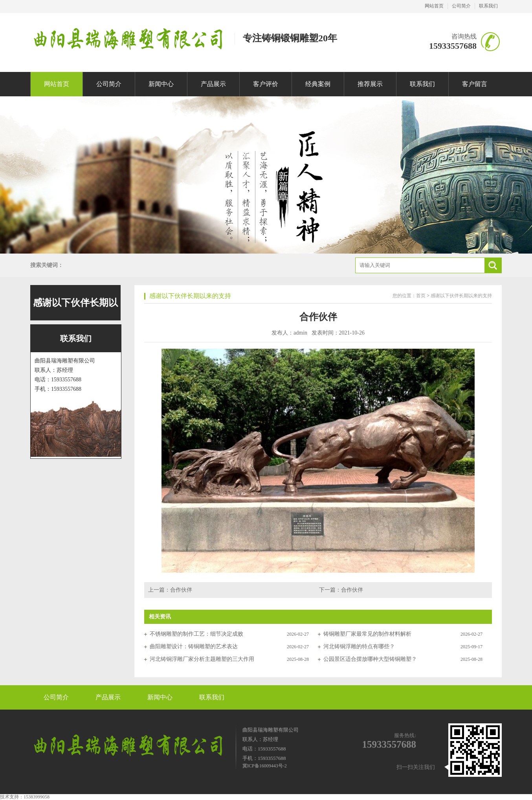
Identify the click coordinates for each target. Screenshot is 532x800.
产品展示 (213, 84)
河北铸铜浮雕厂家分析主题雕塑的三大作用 (202, 659)
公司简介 (461, 6)
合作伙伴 (181, 590)
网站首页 (434, 6)
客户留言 (475, 84)
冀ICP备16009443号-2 (265, 766)
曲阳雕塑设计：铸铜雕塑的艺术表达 (194, 646)
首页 (421, 296)
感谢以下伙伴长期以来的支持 (190, 296)
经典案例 (318, 84)
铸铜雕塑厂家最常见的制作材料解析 (367, 634)
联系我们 (488, 6)
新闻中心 (161, 84)
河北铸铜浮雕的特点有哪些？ (359, 646)
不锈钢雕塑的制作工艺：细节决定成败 (196, 634)
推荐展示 (370, 84)
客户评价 (266, 84)
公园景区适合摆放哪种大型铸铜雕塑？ (370, 659)
